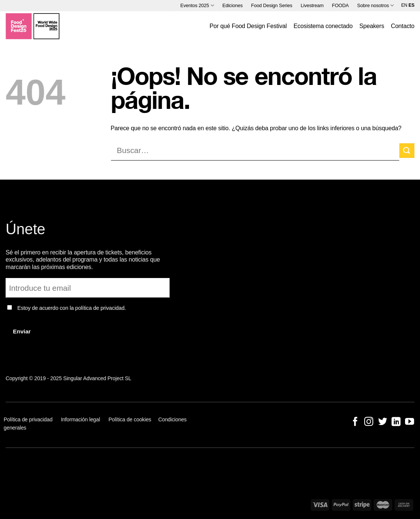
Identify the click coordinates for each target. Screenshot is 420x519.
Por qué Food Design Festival (248, 26)
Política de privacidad (29, 419)
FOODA (340, 5)
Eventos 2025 (197, 5)
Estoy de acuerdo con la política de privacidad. (71, 308)
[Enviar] (407, 151)
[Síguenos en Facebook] (355, 422)
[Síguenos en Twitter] (382, 422)
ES (411, 5)
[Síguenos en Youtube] (410, 422)
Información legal (81, 419)
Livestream (312, 5)
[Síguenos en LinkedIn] (396, 422)
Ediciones (232, 5)
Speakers (372, 26)
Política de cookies (130, 419)
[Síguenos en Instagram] (369, 422)
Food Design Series (272, 5)
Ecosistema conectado (323, 26)
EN (404, 5)
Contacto (403, 26)
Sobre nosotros (375, 5)
